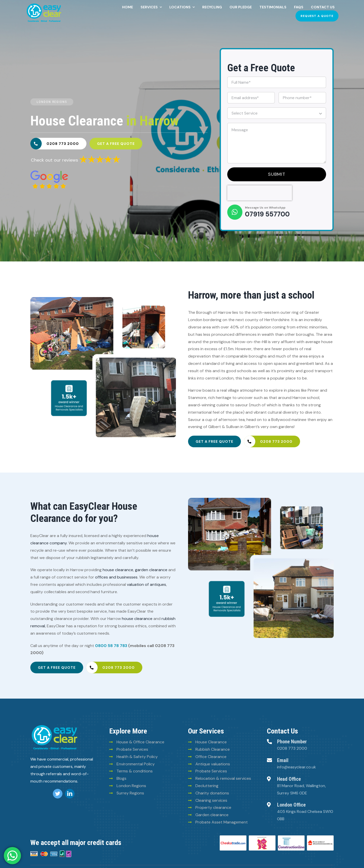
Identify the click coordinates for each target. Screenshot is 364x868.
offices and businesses (116, 577)
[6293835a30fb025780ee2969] (100, 157)
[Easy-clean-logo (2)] (44, 4)
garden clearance (151, 570)
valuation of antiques (146, 584)
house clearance (118, 570)
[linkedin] (70, 794)
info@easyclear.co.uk (297, 767)
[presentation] (260, 193)
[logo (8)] (54, 726)
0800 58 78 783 (111, 646)
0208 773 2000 (292, 748)
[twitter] (58, 794)
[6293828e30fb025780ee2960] (49, 172)
